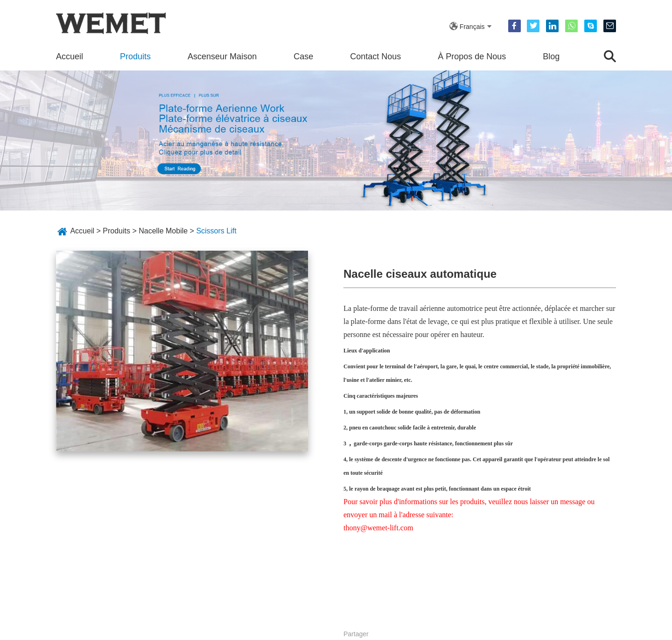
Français (472, 27)
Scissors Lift (216, 231)
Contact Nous (375, 56)
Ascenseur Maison (222, 56)
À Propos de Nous (472, 56)
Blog (551, 56)
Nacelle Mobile (163, 231)
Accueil (70, 56)
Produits (135, 56)
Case (303, 56)
